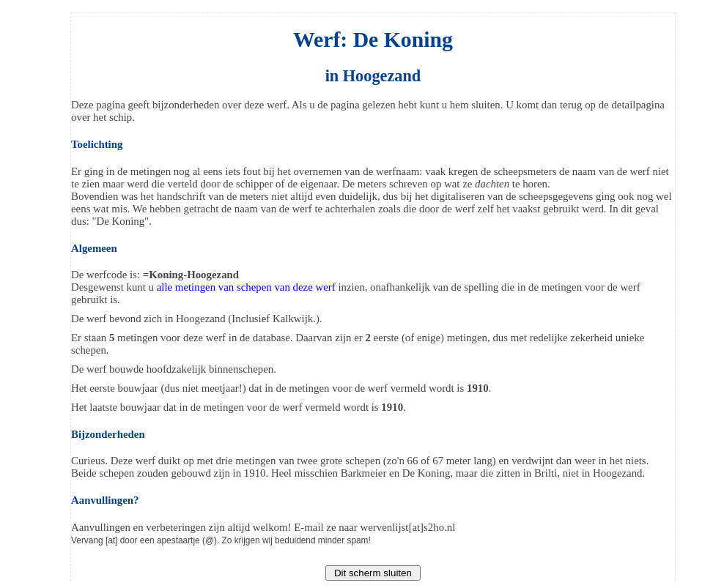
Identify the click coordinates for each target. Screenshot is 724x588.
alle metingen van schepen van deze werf (246, 287)
